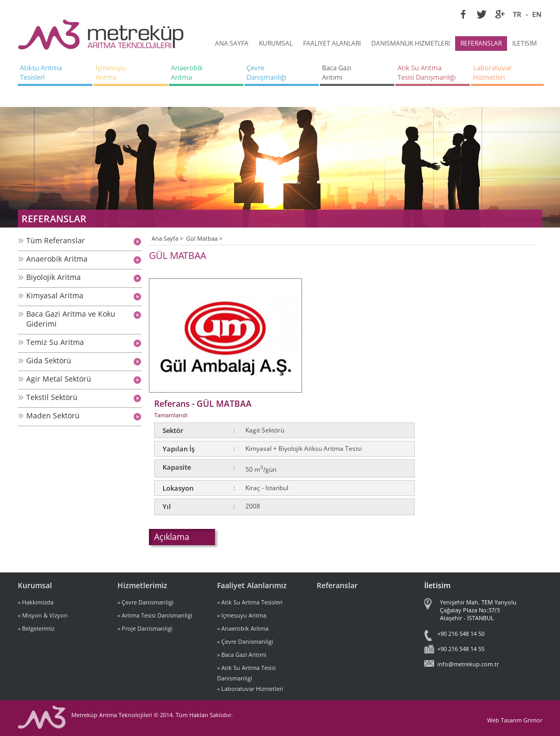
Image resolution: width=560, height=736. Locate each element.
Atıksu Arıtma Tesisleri (42, 72)
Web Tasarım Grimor (515, 720)
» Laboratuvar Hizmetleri (250, 689)
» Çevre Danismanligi (146, 602)
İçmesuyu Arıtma (111, 72)
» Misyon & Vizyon (43, 615)
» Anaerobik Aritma (243, 628)
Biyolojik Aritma (53, 277)
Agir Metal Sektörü (59, 379)
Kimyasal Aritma (55, 295)
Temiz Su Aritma (55, 342)
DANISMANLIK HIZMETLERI (411, 43)
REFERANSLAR (481, 43)
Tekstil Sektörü (52, 397)
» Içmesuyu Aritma (242, 615)
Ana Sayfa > (167, 238)
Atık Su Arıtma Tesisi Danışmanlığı (427, 72)
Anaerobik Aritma (57, 259)
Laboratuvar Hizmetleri (493, 72)
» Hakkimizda (36, 602)
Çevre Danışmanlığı (266, 72)
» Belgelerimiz (36, 628)
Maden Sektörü (53, 415)
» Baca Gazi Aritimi (242, 654)
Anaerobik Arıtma (188, 72)
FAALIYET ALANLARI (332, 43)
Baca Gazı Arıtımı (337, 72)
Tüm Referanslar (56, 240)
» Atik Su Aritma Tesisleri (250, 602)
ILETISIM (525, 43)
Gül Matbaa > (204, 238)
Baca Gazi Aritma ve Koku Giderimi (71, 319)
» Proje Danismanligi (145, 628)
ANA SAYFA (232, 43)
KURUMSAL (276, 43)
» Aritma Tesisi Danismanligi (155, 615)
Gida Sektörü (49, 360)
